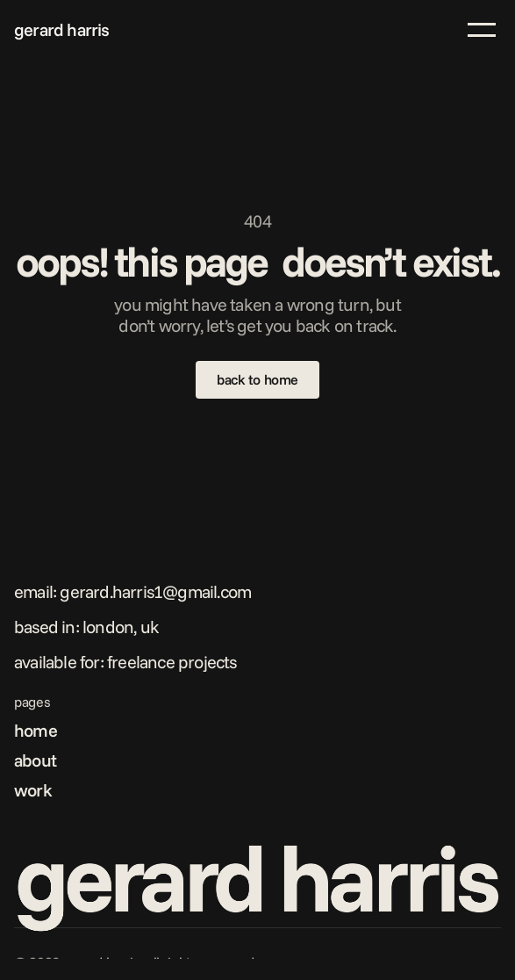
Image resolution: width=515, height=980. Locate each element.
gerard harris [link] (62, 29)
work (33, 790)
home (36, 730)
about (35, 760)
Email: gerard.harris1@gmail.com (132, 591)
